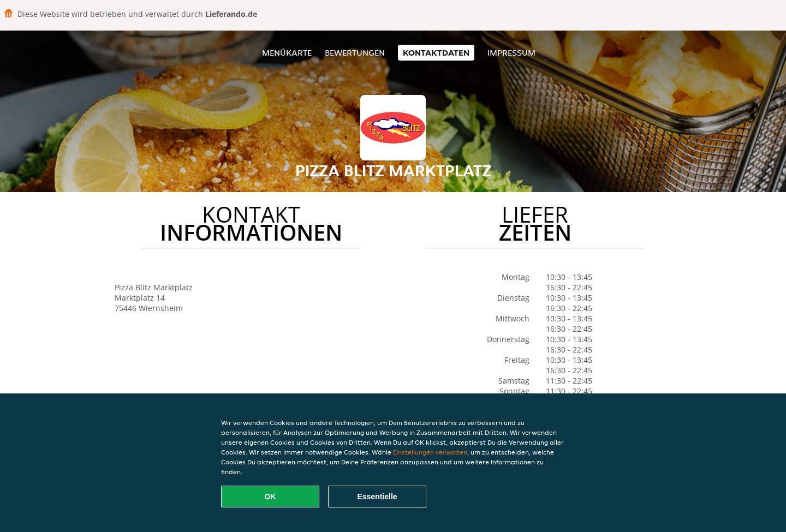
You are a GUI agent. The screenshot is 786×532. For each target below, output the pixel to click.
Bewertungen (355, 53)
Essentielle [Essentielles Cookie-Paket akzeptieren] (377, 497)
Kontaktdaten (436, 53)
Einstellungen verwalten (430, 452)
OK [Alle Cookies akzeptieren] (270, 497)
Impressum (511, 53)
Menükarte (287, 53)
